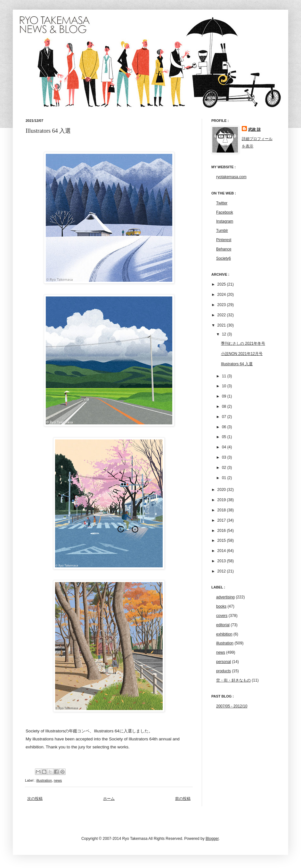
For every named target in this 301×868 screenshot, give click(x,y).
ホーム (109, 799)
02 (225, 468)
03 (225, 457)
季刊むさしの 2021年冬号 (243, 343)
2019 (222, 500)
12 (225, 334)
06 (225, 427)
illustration (44, 780)
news (58, 780)
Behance (224, 249)
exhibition (224, 634)
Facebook (225, 212)
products (224, 671)
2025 (222, 284)
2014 (222, 551)
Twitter (222, 203)
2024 (222, 295)
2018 (222, 510)
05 (225, 437)
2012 (222, 571)
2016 (222, 531)
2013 (222, 561)
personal (224, 662)
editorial (223, 625)
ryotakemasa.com (231, 177)
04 (225, 447)
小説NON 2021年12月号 (242, 354)
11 (225, 376)
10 (225, 386)
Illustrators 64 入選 (237, 364)
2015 (222, 541)
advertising (225, 597)
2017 (222, 520)
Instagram (225, 221)
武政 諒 (254, 130)
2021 (222, 325)
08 (225, 406)
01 (225, 478)
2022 (222, 315)
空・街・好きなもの (233, 680)
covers (222, 616)
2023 (222, 305)
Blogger (212, 839)
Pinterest (224, 240)
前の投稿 (183, 799)
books (221, 606)
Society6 (224, 258)
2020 (222, 490)
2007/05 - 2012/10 (232, 706)
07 (225, 417)
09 (225, 396)
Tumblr (222, 231)
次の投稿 (35, 799)
